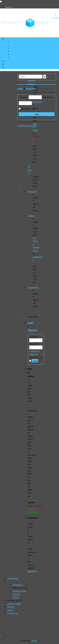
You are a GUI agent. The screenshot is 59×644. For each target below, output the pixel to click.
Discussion (32, 191)
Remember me (28, 109)
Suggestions (33, 287)
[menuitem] (19, 45)
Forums (9, 7)
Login (30, 323)
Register (33, 330)
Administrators (35, 506)
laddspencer (38, 257)
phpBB (34, 640)
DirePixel (37, 137)
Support (31, 216)
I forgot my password (34, 353)
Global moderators (33, 510)
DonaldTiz (32, 571)
